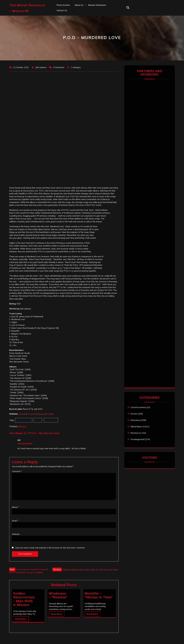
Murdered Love (24, 420)
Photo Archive (63, 5)
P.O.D (38, 420)
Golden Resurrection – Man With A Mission (24, 599)
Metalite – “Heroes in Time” (99, 595)
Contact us (62, 10)
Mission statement (97, 5)
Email (15, 521)
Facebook (32, 414)
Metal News (136, 426)
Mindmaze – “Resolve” (58, 595)
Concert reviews (138, 407)
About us (79, 5)
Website (23, 414)
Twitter (51, 414)
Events (134, 414)
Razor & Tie (51, 420)
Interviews (136, 420)
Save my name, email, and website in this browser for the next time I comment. (50, 548)
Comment (17, 471)
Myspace (42, 414)
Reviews (22, 426)
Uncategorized (137, 439)
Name (15, 507)
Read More (21, 619)
